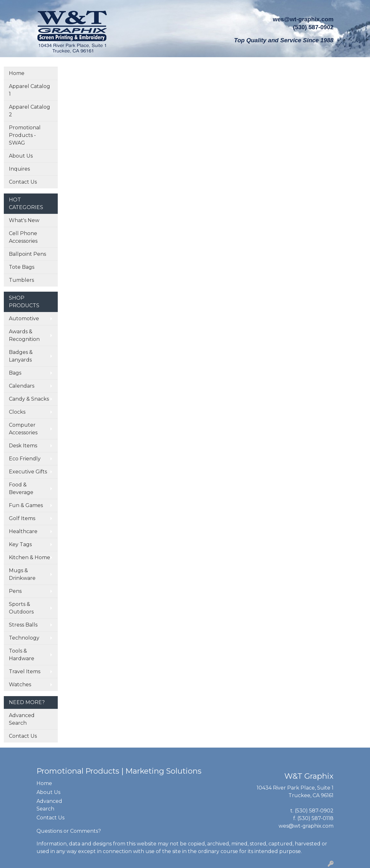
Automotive (24, 319)
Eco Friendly (25, 459)
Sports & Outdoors (21, 608)
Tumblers (21, 280)
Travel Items (25, 671)
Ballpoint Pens (27, 254)
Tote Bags (22, 267)
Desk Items (23, 446)
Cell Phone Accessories (23, 237)
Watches (20, 685)
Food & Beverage (21, 488)
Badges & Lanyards (21, 356)
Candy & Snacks (29, 399)
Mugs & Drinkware (22, 574)
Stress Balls (23, 625)
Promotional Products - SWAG (25, 135)
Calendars (22, 386)
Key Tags (20, 544)
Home (17, 73)
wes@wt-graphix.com (303, 19)
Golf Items (22, 518)
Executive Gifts (28, 472)
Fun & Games (26, 505)
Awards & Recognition (24, 335)
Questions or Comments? (69, 831)
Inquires (19, 169)
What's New (24, 220)
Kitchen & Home (30, 557)
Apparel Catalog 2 (30, 111)
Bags (15, 373)
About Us (21, 156)
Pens (15, 591)
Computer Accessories (23, 429)
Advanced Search (22, 719)
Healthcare (23, 531)
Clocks (17, 412)
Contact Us (23, 182)
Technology (24, 638)
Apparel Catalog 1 (30, 90)
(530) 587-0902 (314, 811)
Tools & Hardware (22, 655)
